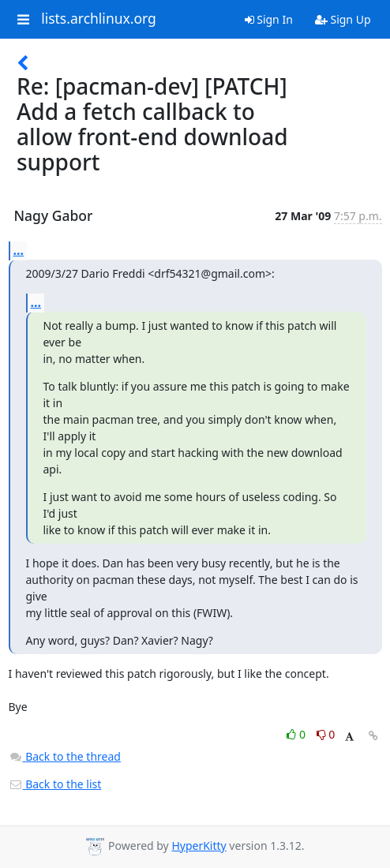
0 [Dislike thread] (326, 734)
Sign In (269, 19)
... (19, 250)
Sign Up (343, 19)
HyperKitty (199, 846)
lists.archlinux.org (99, 19)
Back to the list (55, 784)
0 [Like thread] (297, 734)
